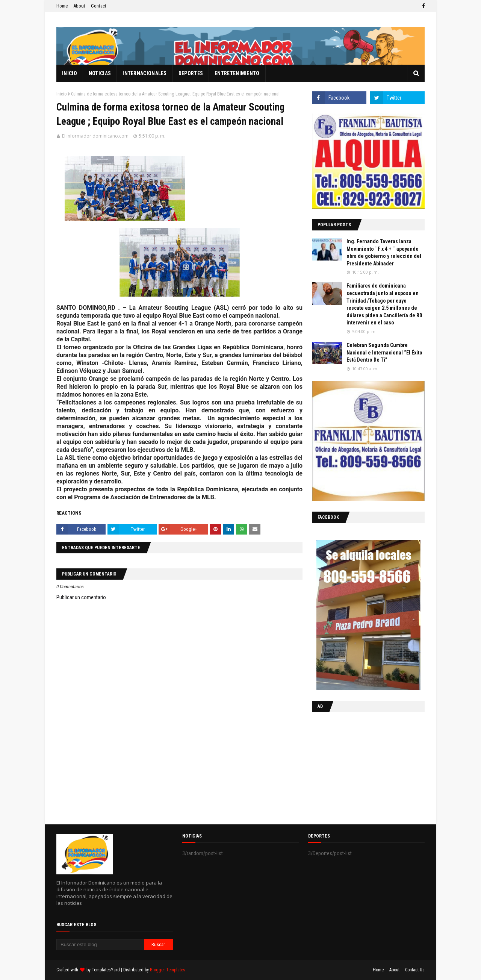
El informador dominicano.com (95, 136)
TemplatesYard (106, 970)
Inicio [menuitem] (70, 73)
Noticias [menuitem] (100, 73)
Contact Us (415, 970)
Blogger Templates (168, 970)
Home (62, 6)
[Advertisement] (359, 766)
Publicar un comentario (81, 597)
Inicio (61, 94)
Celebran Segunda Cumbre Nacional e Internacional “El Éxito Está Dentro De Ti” (384, 352)
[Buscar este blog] (100, 945)
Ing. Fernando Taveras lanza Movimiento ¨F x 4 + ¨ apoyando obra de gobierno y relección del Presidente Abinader (384, 252)
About (79, 6)
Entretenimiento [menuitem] (237, 73)
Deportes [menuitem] (191, 73)
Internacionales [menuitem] (145, 73)
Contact (99, 6)
